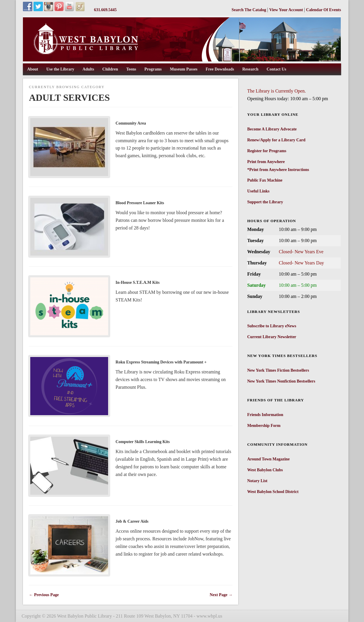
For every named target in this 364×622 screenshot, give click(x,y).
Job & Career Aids (132, 521)
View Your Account (287, 10)
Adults (88, 69)
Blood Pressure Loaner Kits (140, 203)
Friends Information (265, 415)
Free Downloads (220, 69)
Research (250, 69)
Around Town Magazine (268, 459)
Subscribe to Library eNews (272, 326)
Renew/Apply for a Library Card (276, 140)
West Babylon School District (273, 492)
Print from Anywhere (266, 162)
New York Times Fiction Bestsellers (278, 370)
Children (110, 69)
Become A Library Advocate (272, 129)
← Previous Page (44, 595)
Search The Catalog (249, 10)
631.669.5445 (105, 10)
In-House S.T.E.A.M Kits (137, 283)
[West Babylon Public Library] (182, 60)
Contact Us (277, 69)
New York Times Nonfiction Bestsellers (281, 381)
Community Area (131, 123)
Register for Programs (267, 151)
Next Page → (221, 595)
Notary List (257, 481)
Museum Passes (184, 69)
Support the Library (265, 202)
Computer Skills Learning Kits (143, 442)
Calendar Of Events (324, 10)
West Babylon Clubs (265, 470)
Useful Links (258, 191)
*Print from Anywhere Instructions (278, 170)
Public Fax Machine (265, 180)
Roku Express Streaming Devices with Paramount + (161, 362)
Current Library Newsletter (272, 337)
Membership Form (264, 426)
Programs (153, 69)
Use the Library (60, 69)
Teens (131, 69)
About (32, 69)
